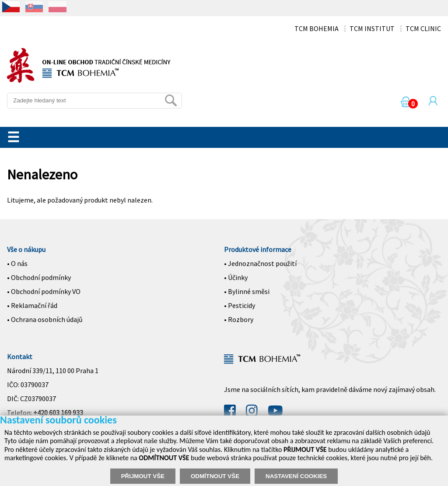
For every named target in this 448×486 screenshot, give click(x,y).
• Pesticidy (240, 305)
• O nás (17, 263)
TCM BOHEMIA (317, 28)
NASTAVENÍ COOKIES (296, 476)
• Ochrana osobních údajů (45, 319)
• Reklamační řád (32, 305)
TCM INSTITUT (372, 28)
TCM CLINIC (423, 28)
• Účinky (236, 277)
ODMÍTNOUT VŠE (215, 476)
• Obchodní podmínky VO (44, 291)
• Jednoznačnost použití (260, 263)
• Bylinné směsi (247, 291)
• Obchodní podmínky (39, 277)
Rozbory (241, 319)
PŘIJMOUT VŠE (143, 476)
